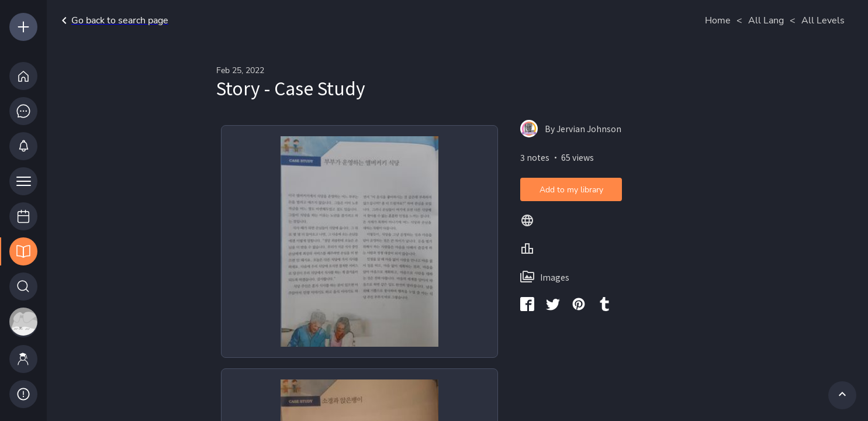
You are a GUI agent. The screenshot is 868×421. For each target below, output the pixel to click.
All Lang (766, 20)
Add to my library (571, 190)
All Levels (823, 20)
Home (718, 20)
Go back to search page (113, 20)
